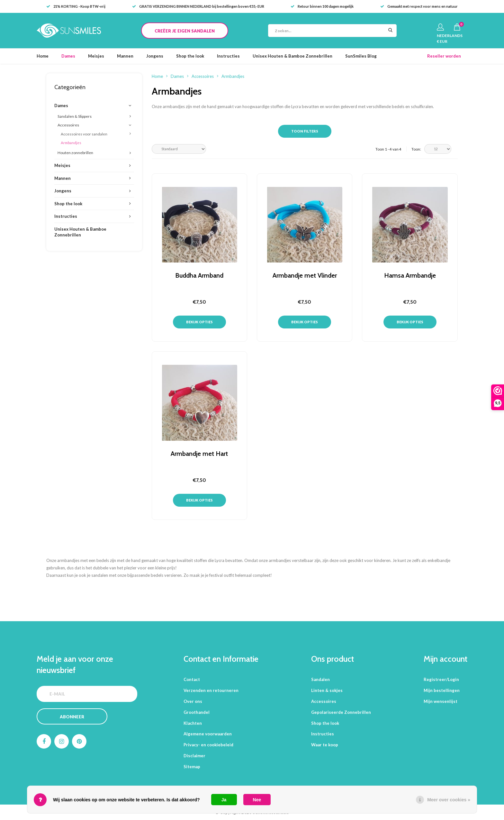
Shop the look (190, 56)
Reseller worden (444, 56)
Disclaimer (194, 756)
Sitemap (192, 767)
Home (43, 56)
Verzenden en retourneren (211, 690)
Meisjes (96, 56)
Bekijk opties (199, 322)
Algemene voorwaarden (208, 734)
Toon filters (305, 131)
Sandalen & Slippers (75, 116)
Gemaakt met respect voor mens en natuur (419, 6)
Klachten (193, 723)
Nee (257, 800)
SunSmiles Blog (361, 56)
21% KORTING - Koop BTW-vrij (76, 6)
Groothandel (197, 712)
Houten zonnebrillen (75, 153)
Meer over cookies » (449, 800)
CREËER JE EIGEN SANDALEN (185, 31)
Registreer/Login (441, 679)
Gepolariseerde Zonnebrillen (341, 712)
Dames (68, 56)
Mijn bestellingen (442, 690)
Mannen (125, 56)
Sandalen (320, 679)
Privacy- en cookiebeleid (208, 745)
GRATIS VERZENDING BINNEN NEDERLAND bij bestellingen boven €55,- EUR (198, 6)
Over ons (193, 701)
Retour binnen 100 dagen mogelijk (322, 6)
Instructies (228, 56)
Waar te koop (325, 745)
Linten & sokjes (327, 690)
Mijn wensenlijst (441, 701)
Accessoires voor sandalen (84, 134)
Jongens (155, 56)
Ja (224, 800)
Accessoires (68, 125)
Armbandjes (71, 143)
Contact (192, 679)
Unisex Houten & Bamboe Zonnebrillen (292, 56)
